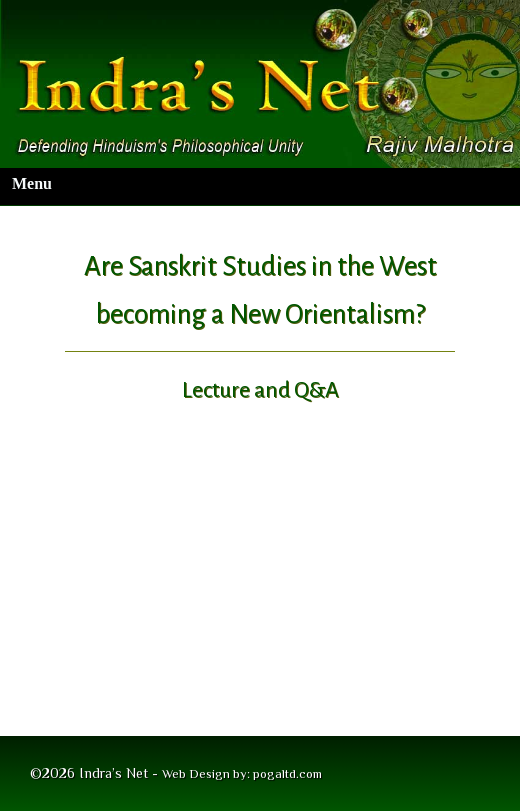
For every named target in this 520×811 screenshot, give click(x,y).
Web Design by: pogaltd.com (242, 773)
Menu (32, 183)
